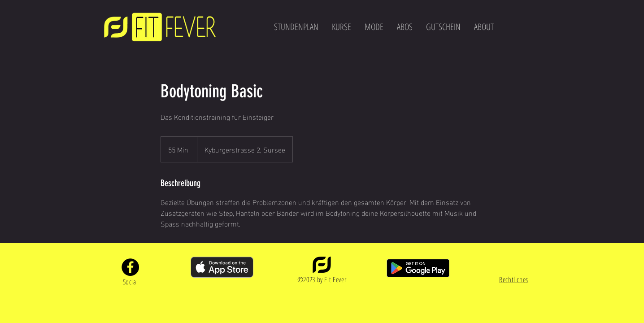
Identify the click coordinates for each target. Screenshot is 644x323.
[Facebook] (130, 267)
